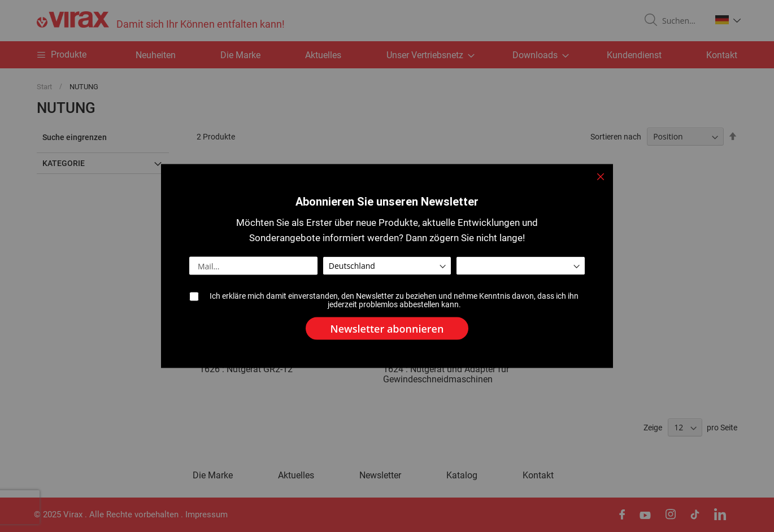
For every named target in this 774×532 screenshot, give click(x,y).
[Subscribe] (387, 329)
